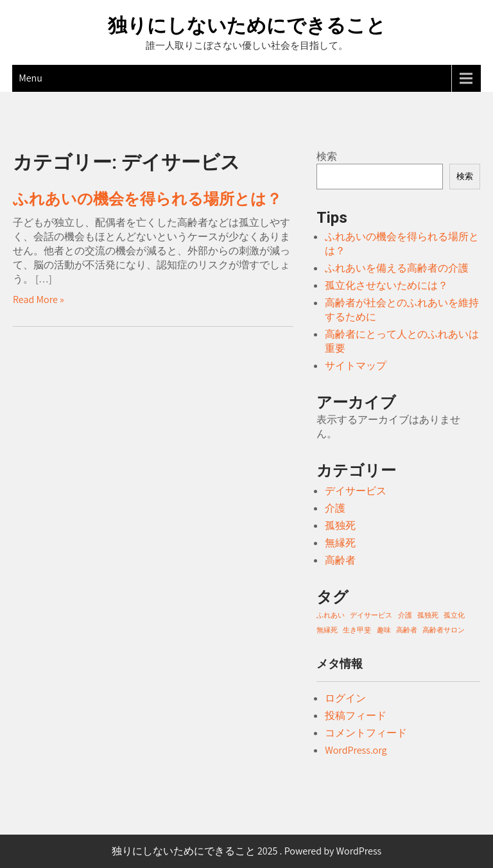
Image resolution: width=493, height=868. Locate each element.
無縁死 (340, 543)
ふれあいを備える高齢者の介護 (397, 268)
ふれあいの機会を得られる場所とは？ (147, 199)
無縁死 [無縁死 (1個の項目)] (327, 630)
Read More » (39, 299)
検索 (327, 156)
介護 (335, 508)
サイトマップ (356, 366)
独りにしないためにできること (247, 25)
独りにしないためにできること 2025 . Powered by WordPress (247, 851)
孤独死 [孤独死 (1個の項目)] (428, 615)
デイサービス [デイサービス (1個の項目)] (371, 615)
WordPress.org (356, 750)
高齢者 (340, 560)
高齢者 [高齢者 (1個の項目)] (407, 630)
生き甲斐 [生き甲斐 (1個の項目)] (357, 630)
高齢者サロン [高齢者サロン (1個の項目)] (444, 630)
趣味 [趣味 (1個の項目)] (384, 630)
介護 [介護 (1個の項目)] (405, 615)
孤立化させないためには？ (386, 285)
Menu (30, 78)
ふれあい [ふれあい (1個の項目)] (331, 615)
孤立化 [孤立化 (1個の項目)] (454, 615)
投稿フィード (356, 716)
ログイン (345, 698)
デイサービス (356, 491)
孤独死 (340, 525)
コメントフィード (366, 733)
